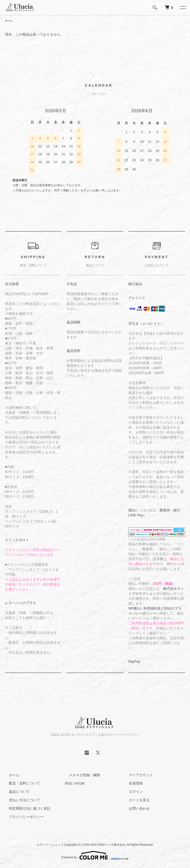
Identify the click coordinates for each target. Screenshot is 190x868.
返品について (15, 792)
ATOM (80, 784)
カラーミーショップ (50, 845)
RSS (69, 784)
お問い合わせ (135, 809)
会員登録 (132, 784)
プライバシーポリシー (22, 818)
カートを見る (135, 801)
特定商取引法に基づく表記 (26, 809)
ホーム (9, 21)
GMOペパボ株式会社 (112, 845)
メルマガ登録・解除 (81, 776)
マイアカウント (137, 776)
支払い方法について (21, 801)
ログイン (132, 792)
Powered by (95, 856)
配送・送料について (21, 784)
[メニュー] (183, 7)
